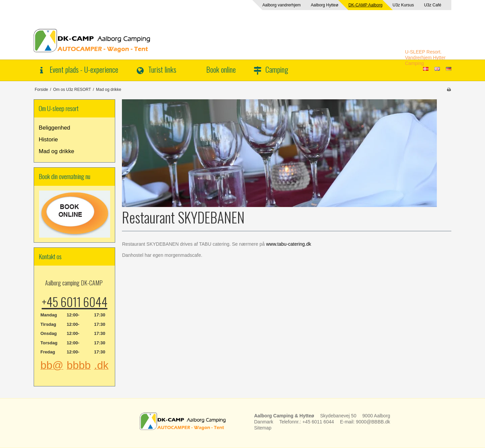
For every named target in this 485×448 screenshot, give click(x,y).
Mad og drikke (56, 151)
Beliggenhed (54, 128)
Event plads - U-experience (84, 69)
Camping (277, 69)
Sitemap (263, 428)
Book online (221, 69)
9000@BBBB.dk (373, 422)
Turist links (162, 69)
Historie (48, 140)
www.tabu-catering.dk (289, 244)
